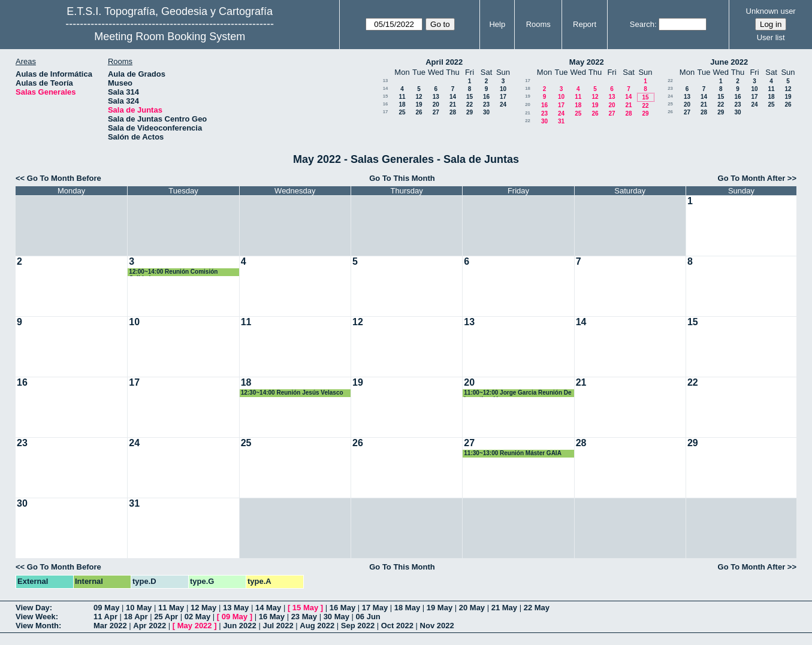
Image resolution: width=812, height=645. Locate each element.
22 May (537, 608)
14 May (268, 608)
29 (470, 112)
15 (386, 96)
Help (497, 24)
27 (436, 112)
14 (386, 88)
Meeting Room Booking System (170, 37)
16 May (342, 608)
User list (771, 37)
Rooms (538, 24)
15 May (305, 608)
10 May (139, 608)
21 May (504, 608)
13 (386, 81)
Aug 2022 (317, 626)
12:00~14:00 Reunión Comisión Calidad (173, 272)
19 (419, 105)
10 (503, 89)
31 (561, 121)
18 (402, 105)
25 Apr (166, 617)
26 (419, 112)
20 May (472, 608)
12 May (203, 608)
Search (642, 24)
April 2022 (444, 62)
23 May (304, 617)
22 (470, 105)
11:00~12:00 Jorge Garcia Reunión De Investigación (517, 393)
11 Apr (105, 617)
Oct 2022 (397, 626)
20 (436, 105)
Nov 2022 (437, 626)
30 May (336, 617)
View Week (36, 617)
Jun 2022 (240, 626)
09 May (106, 608)
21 (453, 105)
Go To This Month (402, 178)
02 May (197, 617)
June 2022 (729, 62)
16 (486, 97)
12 (419, 97)
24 (503, 105)
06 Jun (368, 617)
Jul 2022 (278, 626)
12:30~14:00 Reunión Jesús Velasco (292, 393)
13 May (236, 608)
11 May (171, 608)
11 (402, 97)
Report (585, 24)
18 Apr (136, 617)
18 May (407, 608)
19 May (440, 608)
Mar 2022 (110, 626)
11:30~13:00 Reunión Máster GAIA (513, 453)
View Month (37, 626)
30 (486, 112)
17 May (375, 608)
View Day (33, 608)
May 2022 (587, 62)
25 (402, 112)
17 (503, 97)
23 (486, 105)
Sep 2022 (358, 626)
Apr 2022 (150, 626)
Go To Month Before (64, 178)
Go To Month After (752, 178)
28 (453, 112)
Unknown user (771, 11)
